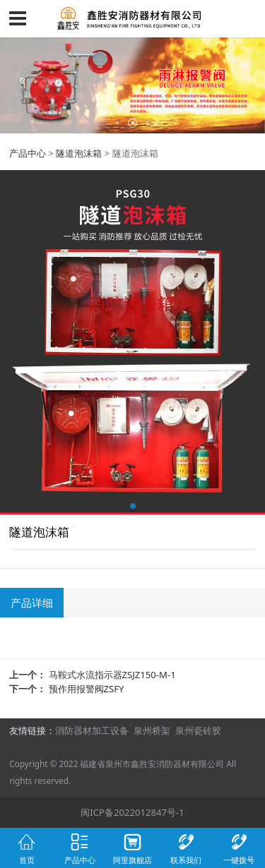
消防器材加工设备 (92, 730)
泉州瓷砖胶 (198, 730)
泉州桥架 (152, 730)
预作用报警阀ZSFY (87, 689)
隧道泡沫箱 (79, 153)
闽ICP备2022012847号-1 (132, 812)
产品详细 (32, 603)
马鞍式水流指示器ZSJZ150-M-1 (112, 675)
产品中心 (28, 153)
